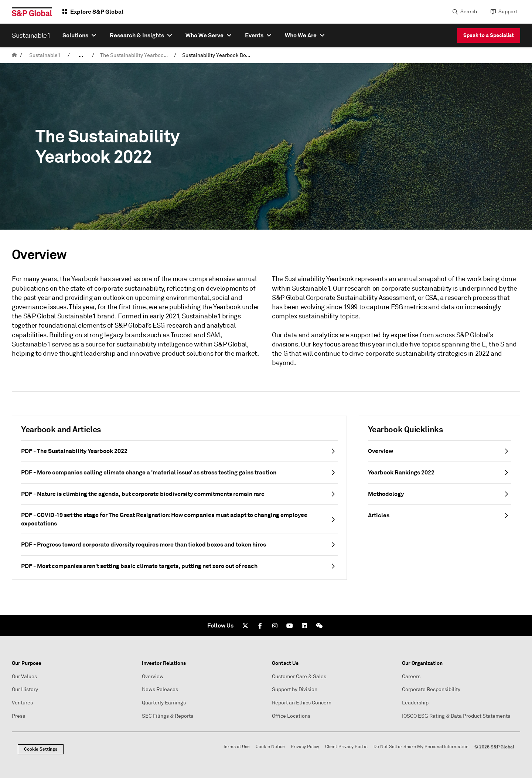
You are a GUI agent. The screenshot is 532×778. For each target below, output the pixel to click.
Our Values (24, 676)
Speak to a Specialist (489, 35)
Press (18, 716)
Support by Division (295, 689)
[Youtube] (290, 626)
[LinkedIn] (304, 626)
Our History (25, 689)
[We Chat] (319, 626)
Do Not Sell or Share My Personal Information (421, 747)
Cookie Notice (270, 747)
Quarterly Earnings (164, 703)
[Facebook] (260, 626)
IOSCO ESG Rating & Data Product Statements (456, 716)
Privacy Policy (305, 747)
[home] (14, 55)
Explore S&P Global (97, 12)
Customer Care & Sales (299, 676)
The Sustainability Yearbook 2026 (136, 55)
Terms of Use (237, 747)
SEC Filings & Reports (168, 716)
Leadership (415, 703)
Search (469, 12)
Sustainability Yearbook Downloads (218, 55)
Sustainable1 (45, 55)
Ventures (22, 703)
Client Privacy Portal (346, 747)
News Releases (160, 689)
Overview (153, 676)
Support (508, 12)
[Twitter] (245, 626)
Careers (411, 676)
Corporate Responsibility (431, 689)
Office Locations (291, 716)
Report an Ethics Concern (302, 703)
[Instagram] (275, 626)
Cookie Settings (41, 749)
